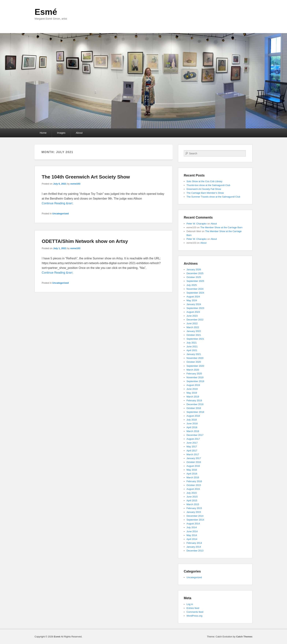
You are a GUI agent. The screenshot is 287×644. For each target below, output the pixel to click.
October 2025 (194, 277)
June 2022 (192, 323)
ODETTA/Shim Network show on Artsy (85, 241)
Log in (190, 604)
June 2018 (192, 424)
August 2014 (193, 524)
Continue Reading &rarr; (58, 203)
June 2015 (192, 497)
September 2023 (195, 308)
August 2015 (193, 489)
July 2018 (192, 420)
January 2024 (194, 304)
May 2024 (192, 300)
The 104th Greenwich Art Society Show (86, 177)
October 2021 (194, 335)
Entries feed (193, 608)
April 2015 (192, 501)
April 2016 (192, 474)
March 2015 (193, 504)
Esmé (46, 12)
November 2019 (195, 377)
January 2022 (194, 331)
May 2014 (192, 535)
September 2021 (195, 339)
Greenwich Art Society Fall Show (204, 189)
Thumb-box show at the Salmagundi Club (208, 185)
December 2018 (195, 404)
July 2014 (192, 527)
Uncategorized (61, 214)
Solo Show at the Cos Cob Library (204, 181)
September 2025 (195, 281)
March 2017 (193, 454)
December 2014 (195, 516)
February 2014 (194, 543)
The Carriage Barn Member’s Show (205, 193)
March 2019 (193, 397)
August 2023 (193, 312)
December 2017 (195, 435)
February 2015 (194, 508)
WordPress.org (194, 616)
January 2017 (194, 458)
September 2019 (195, 381)
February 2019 (194, 400)
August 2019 (193, 385)
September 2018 (195, 412)
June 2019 (192, 389)
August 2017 (193, 439)
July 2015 (192, 493)
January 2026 (194, 270)
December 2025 (195, 273)
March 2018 (193, 431)
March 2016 (193, 477)
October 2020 (194, 362)
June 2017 (192, 443)
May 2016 (192, 470)
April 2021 (192, 350)
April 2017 (192, 451)
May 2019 (192, 393)
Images (61, 133)
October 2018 (194, 408)
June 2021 (192, 347)
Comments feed (195, 612)
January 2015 (194, 512)
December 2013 (195, 551)
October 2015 (194, 485)
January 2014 (194, 547)
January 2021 (194, 354)
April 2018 (192, 427)
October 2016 (194, 462)
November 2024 (195, 289)
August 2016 (193, 466)
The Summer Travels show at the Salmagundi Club (213, 197)
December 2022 (195, 320)
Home (43, 133)
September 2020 (195, 366)
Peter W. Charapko (197, 224)
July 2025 (192, 285)
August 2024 (193, 297)
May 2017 (192, 447)
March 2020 (193, 370)
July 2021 (192, 343)
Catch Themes (244, 637)
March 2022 (193, 327)
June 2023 (192, 316)
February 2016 (194, 481)
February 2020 (194, 374)
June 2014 (192, 531)
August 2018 (193, 416)
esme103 (75, 184)
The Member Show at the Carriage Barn (221, 227)
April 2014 (192, 539)
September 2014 (195, 520)
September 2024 (195, 293)
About (79, 133)
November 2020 (195, 358)
